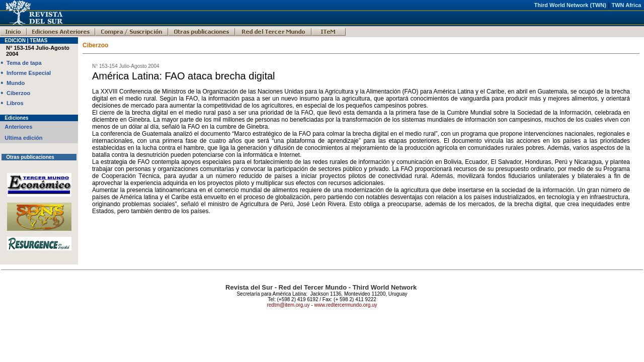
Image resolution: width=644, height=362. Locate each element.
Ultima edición (23, 138)
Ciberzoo (18, 93)
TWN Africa (627, 5)
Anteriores (18, 127)
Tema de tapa (24, 63)
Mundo (16, 83)
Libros (15, 103)
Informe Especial (29, 73)
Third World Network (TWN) (570, 5)
